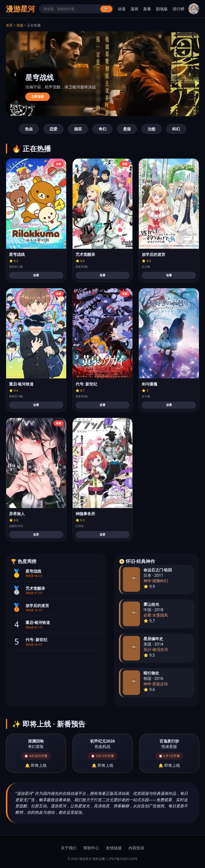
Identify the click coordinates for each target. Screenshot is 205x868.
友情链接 (114, 848)
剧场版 (162, 9)
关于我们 (69, 848)
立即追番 (38, 97)
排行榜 (179, 9)
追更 (36, 535)
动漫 (122, 9)
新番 (147, 9)
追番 (36, 275)
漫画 (134, 9)
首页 (9, 25)
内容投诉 (136, 848)
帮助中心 (91, 848)
